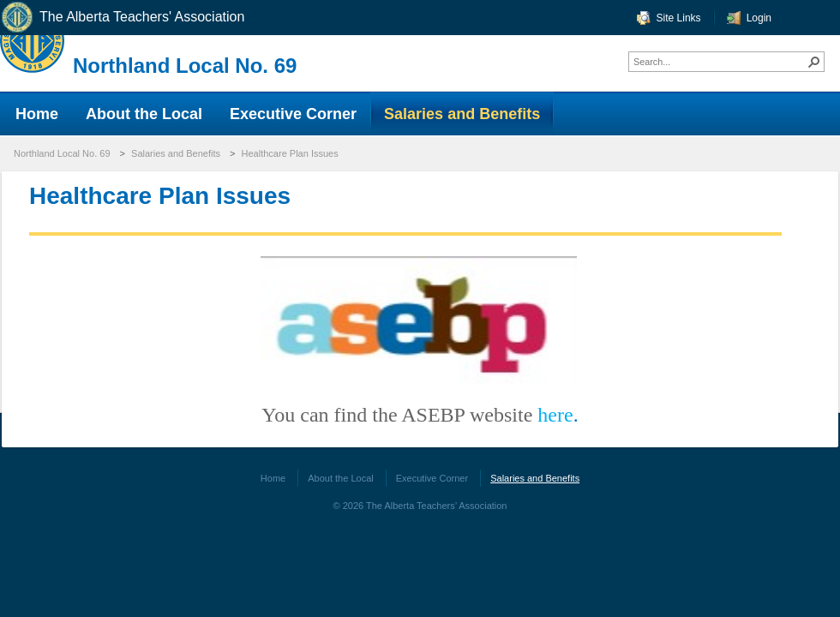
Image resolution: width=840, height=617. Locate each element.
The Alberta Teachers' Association (122, 18)
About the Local (340, 478)
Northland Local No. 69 (185, 66)
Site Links (679, 18)
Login (759, 18)
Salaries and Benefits (176, 153)
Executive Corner (432, 478)
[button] (814, 62)
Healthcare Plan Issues (290, 153)
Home (273, 478)
